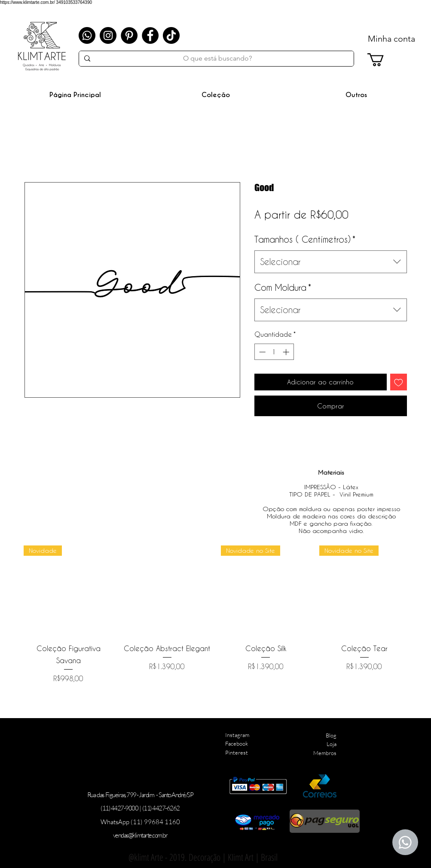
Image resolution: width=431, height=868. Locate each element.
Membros (325, 753)
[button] (216, 95)
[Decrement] (261, 352)
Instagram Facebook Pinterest (237, 744)
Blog (331, 735)
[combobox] (331, 262)
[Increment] (287, 352)
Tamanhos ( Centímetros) (305, 239)
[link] (383, 60)
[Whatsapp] (87, 35)
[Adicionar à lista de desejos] (399, 382)
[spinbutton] (274, 352)
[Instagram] (108, 35)
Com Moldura (283, 287)
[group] (217, 614)
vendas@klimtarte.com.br (140, 835)
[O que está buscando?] (218, 58)
